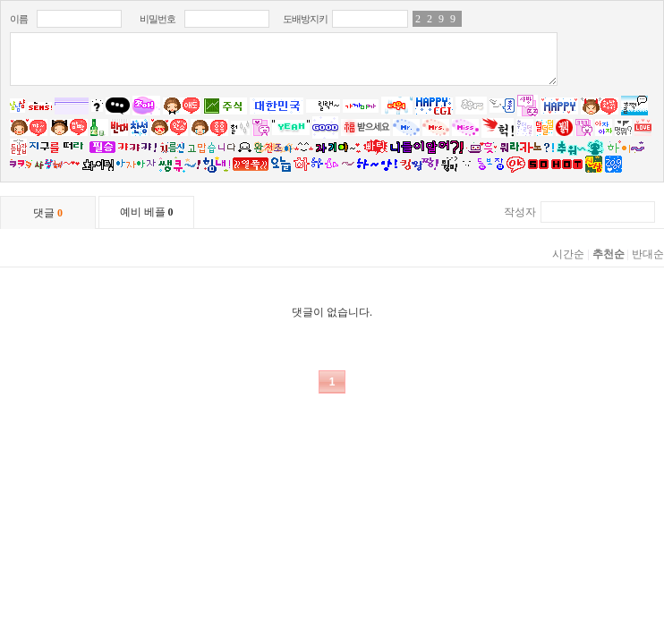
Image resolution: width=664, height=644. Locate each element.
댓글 (48, 213)
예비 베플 (147, 212)
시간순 (568, 254)
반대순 (648, 254)
